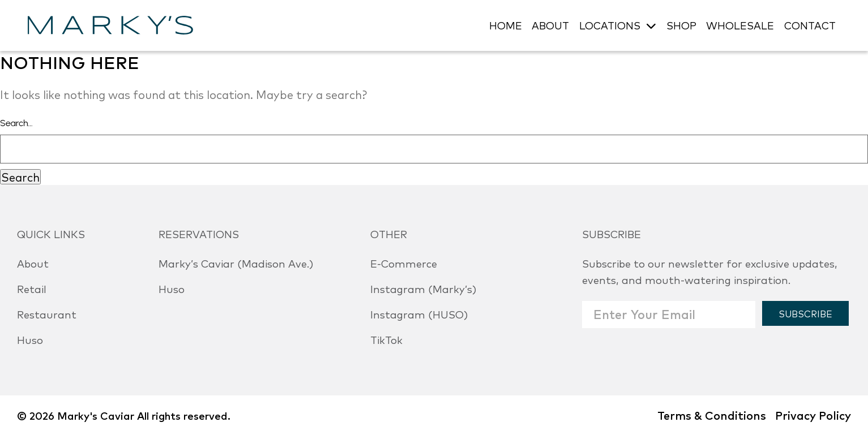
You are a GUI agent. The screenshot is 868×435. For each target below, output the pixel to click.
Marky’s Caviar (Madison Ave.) (236, 263)
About (33, 263)
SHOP (681, 25)
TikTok (386, 339)
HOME (506, 25)
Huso (30, 339)
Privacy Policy (813, 415)
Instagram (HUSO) (419, 314)
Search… (16, 123)
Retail (32, 288)
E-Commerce (404, 263)
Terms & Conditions (712, 415)
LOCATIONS (610, 25)
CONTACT (810, 25)
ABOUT (550, 25)
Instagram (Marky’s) (423, 288)
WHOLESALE (740, 25)
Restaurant (47, 314)
